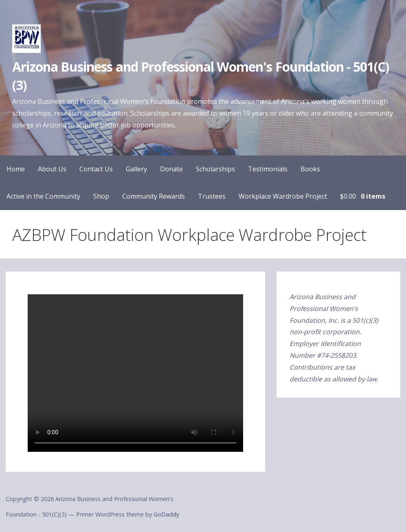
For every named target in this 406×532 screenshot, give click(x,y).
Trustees (212, 196)
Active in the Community (43, 196)
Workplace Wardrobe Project (283, 196)
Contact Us (96, 169)
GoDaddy (166, 514)
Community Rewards (154, 196)
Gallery (136, 169)
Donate (171, 169)
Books (310, 169)
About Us (52, 169)
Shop (101, 196)
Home (16, 169)
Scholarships (215, 169)
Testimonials (268, 169)
